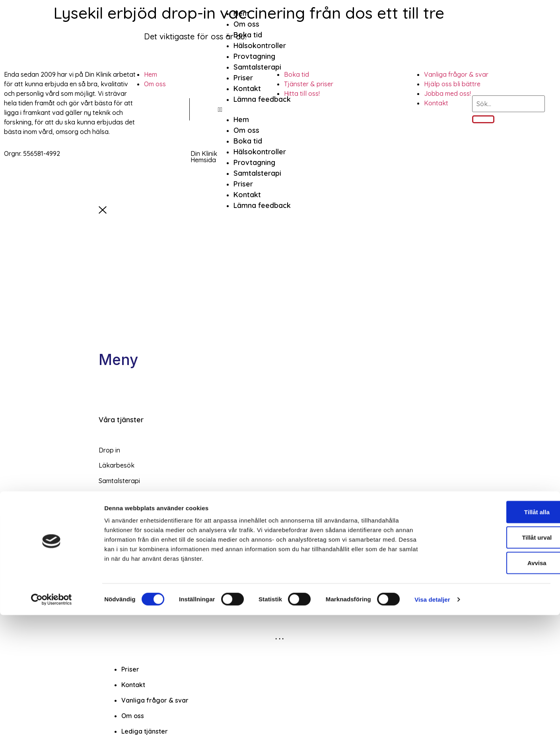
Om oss (246, 24)
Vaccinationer (119, 496)
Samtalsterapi (257, 67)
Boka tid (248, 35)
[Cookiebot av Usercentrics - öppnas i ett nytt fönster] (52, 720)
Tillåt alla (494, 633)
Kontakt (247, 88)
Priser (243, 78)
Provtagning (254, 56)
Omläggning (117, 526)
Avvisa (494, 684)
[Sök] (483, 119)
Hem (241, 13)
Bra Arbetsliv (118, 594)
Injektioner (114, 542)
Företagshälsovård (131, 564)
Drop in (109, 450)
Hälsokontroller (260, 46)
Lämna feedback (262, 99)
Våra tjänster (121, 420)
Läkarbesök (117, 465)
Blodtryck (113, 511)
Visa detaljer (432, 720)
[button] (254, 109)
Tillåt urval (494, 658)
